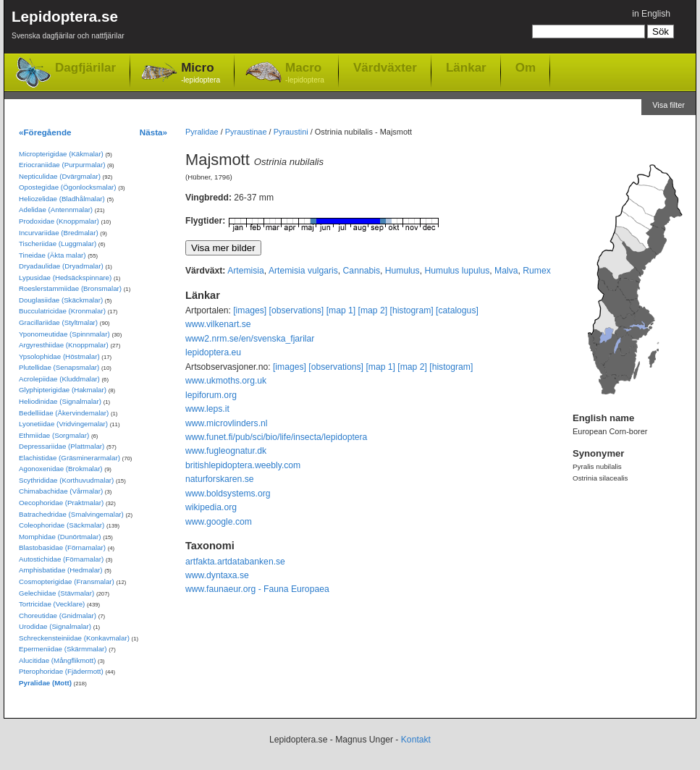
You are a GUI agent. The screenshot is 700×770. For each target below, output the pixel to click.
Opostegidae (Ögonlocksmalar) (68, 187)
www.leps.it (207, 409)
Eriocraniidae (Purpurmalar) (62, 165)
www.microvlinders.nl (226, 423)
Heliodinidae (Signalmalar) (60, 401)
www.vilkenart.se (218, 324)
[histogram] (412, 310)
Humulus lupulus (457, 271)
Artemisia (246, 271)
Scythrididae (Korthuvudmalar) (66, 480)
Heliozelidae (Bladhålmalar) (62, 199)
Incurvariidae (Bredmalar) (59, 233)
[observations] (297, 310)
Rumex (537, 271)
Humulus (402, 271)
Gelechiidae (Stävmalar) (56, 593)
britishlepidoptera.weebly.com (243, 465)
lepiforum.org (211, 395)
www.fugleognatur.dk (226, 451)
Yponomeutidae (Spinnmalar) (64, 334)
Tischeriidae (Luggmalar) (58, 244)
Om (526, 67)
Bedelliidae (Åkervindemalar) (64, 413)
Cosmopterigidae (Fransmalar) (67, 581)
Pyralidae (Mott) (45, 683)
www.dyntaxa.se (217, 575)
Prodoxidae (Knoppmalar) (59, 221)
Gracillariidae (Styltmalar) (58, 322)
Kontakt (416, 740)
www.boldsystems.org (228, 494)
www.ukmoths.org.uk (226, 381)
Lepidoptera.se (68, 27)
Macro (305, 73)
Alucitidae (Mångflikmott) (57, 660)
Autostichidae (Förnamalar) (61, 559)
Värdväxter (385, 67)
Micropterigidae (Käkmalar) (61, 154)
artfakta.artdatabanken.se (235, 562)
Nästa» (153, 132)
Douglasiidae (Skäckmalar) (61, 300)
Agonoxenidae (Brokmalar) (61, 469)
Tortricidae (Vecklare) (52, 604)
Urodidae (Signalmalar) (55, 626)
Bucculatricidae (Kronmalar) (62, 311)
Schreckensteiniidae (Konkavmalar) (74, 638)
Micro (201, 73)
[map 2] (373, 310)
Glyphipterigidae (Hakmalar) (63, 390)
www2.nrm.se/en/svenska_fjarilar (250, 339)
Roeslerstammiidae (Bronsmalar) (70, 288)
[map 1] (341, 310)
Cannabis (362, 271)
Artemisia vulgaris (303, 271)
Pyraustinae (246, 132)
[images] (250, 310)
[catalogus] (457, 310)
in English (651, 14)
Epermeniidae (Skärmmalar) (63, 649)
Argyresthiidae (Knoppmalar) (64, 345)
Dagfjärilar (85, 68)
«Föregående (45, 132)
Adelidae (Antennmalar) (56, 210)
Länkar (466, 67)
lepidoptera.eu (213, 352)
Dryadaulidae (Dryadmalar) (61, 266)
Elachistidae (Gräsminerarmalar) (69, 458)
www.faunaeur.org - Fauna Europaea (257, 589)
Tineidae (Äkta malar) (52, 255)
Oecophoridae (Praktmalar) (61, 503)
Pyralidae (202, 132)
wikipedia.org (211, 507)
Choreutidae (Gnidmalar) (58, 615)
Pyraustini (291, 132)
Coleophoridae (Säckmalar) (62, 525)
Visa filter (669, 105)
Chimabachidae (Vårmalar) (61, 491)
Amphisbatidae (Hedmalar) (61, 570)
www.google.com (219, 522)
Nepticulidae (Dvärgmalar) (60, 176)
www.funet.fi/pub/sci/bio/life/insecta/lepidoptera (276, 437)
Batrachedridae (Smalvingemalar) (71, 514)
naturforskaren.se (220, 479)
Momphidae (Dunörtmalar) (60, 537)
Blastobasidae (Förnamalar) (62, 547)
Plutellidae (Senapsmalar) (59, 367)
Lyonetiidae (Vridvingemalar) (63, 424)
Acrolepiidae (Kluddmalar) (59, 379)
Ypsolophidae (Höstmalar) (59, 356)
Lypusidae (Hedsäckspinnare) (65, 278)
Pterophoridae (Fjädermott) (61, 671)
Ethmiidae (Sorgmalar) (54, 435)
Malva (506, 271)
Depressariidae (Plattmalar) (62, 446)
